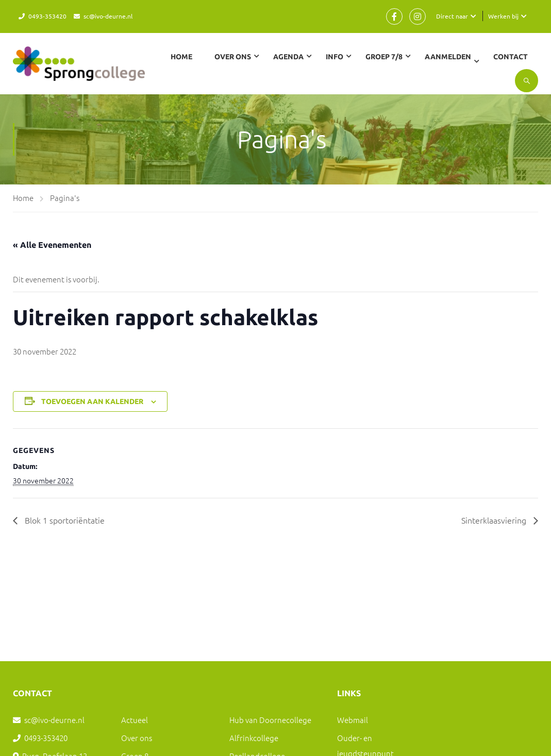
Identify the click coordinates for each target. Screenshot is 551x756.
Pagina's (65, 198)
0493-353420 (47, 16)
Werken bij (503, 16)
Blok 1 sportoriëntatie (64, 520)
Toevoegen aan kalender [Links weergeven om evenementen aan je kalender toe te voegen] (92, 401)
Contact (511, 57)
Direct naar (452, 16)
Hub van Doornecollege (270, 720)
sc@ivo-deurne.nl (108, 16)
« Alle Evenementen (52, 245)
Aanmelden (448, 57)
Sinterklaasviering (495, 520)
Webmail (353, 720)
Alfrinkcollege (254, 738)
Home (181, 57)
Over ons (137, 738)
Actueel (135, 720)
